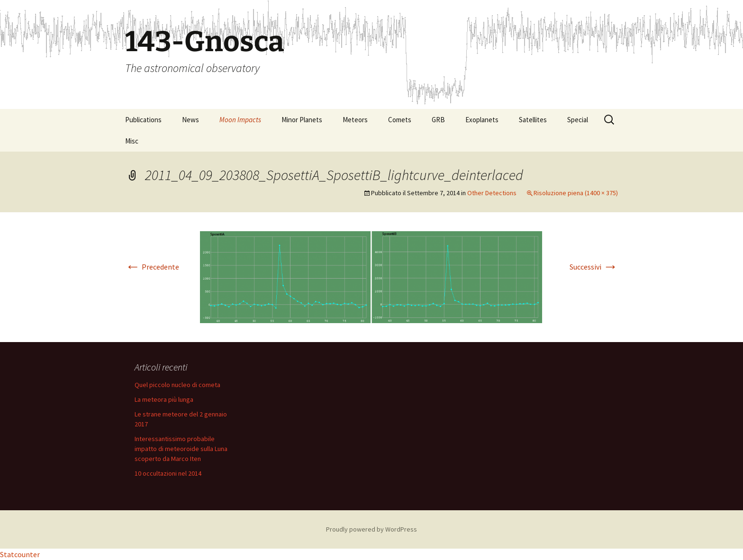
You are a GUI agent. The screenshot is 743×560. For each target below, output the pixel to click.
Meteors (355, 120)
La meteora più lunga (164, 399)
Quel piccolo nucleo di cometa (177, 385)
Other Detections (492, 193)
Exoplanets (482, 120)
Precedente (152, 267)
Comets (400, 120)
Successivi (594, 267)
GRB (438, 120)
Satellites (533, 120)
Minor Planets (302, 120)
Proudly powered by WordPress (371, 529)
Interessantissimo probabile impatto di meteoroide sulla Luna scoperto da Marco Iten (181, 449)
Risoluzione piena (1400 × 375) (576, 193)
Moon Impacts (240, 120)
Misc (132, 141)
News (190, 120)
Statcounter (20, 554)
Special (578, 120)
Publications (143, 120)
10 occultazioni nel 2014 (168, 473)
